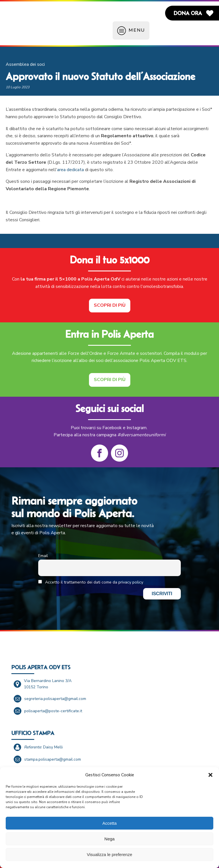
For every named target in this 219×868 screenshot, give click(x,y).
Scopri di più (110, 305)
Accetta (109, 823)
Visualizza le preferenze (110, 854)
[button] (210, 775)
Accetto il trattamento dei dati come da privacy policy (91, 582)
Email (43, 556)
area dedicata (70, 170)
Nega (109, 839)
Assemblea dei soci (25, 64)
